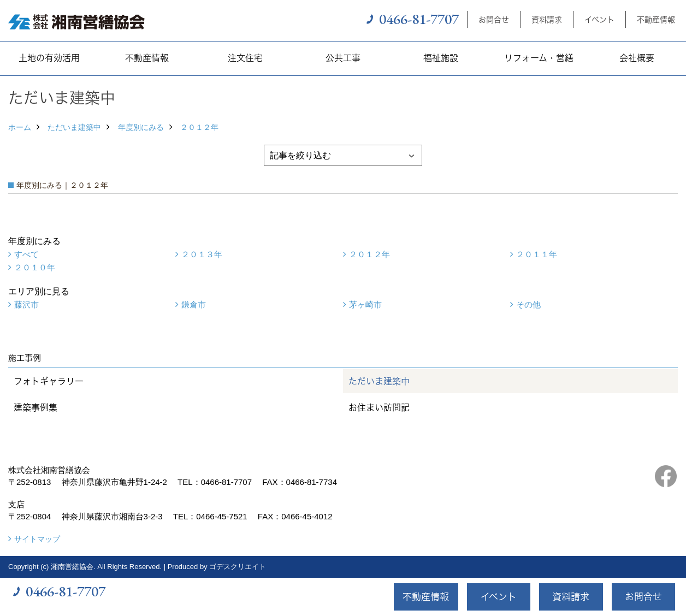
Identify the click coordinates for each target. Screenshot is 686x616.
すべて (26, 254)
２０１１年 (537, 254)
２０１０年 (35, 267)
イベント (599, 19)
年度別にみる (141, 127)
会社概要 (637, 58)
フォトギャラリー (49, 381)
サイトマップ (37, 539)
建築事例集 (36, 407)
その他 (528, 304)
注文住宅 (245, 58)
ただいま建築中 (74, 127)
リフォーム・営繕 (539, 58)
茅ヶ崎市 (365, 304)
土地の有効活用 (49, 58)
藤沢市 (26, 304)
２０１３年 (202, 254)
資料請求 (547, 19)
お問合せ (494, 19)
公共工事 (343, 58)
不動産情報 (656, 19)
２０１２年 (199, 127)
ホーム (20, 127)
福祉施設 (441, 58)
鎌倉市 (194, 304)
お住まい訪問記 (379, 407)
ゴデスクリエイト (238, 567)
